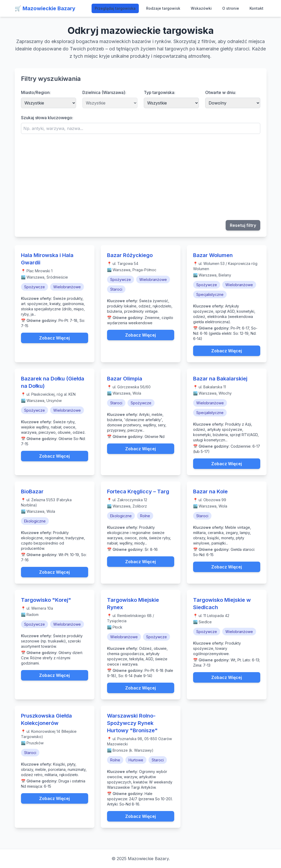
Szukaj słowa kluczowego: (47, 118)
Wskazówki (201, 8)
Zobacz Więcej (54, 338)
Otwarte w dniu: (221, 92)
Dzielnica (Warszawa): (104, 92)
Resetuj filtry (243, 225)
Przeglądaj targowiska (115, 8)
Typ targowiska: (160, 92)
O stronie (231, 8)
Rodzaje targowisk (163, 8)
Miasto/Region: (36, 92)
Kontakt (256, 8)
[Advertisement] (141, 177)
